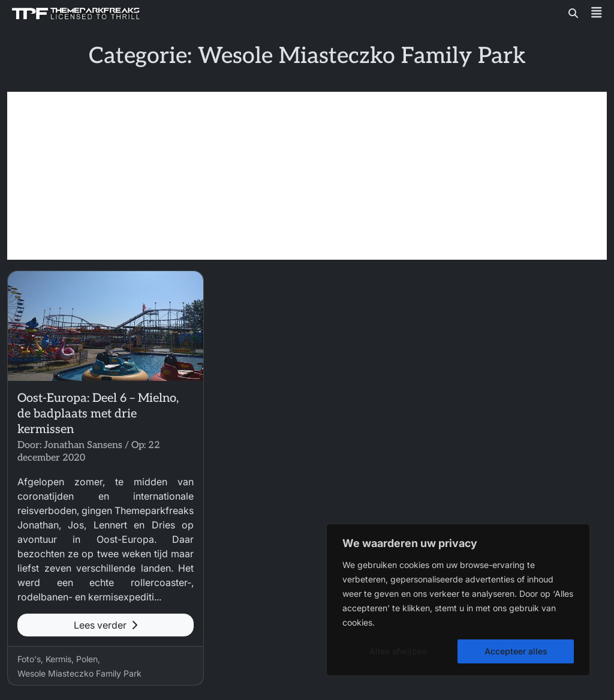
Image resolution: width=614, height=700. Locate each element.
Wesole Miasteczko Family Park (79, 673)
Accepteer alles (516, 651)
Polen (87, 659)
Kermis (58, 659)
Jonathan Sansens (83, 445)
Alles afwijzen (398, 651)
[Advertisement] (307, 176)
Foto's (29, 659)
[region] (458, 600)
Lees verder (106, 625)
